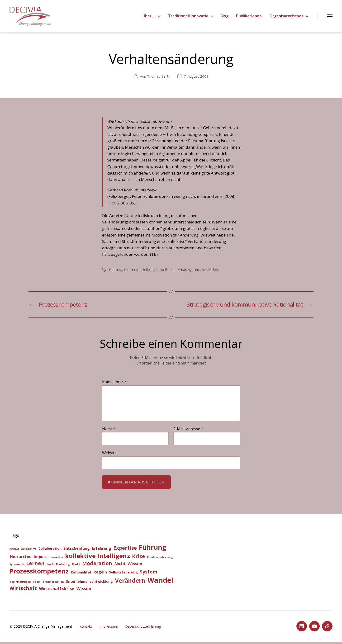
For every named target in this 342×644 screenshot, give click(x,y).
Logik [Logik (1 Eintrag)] (50, 567)
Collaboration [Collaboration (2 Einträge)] (50, 551)
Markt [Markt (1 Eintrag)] (76, 567)
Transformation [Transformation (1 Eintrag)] (53, 584)
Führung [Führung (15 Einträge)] (153, 550)
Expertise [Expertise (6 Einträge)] (125, 550)
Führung (115, 272)
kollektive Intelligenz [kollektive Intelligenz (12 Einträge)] (97, 558)
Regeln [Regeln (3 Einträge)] (100, 574)
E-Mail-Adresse (188, 431)
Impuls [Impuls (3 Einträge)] (40, 559)
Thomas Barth (159, 79)
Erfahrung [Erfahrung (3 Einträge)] (102, 551)
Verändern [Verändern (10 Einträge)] (130, 583)
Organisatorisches (286, 17)
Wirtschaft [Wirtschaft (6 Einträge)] (23, 591)
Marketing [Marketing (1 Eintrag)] (63, 567)
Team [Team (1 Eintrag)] (37, 584)
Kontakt (86, 629)
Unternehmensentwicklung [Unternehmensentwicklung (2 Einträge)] (89, 584)
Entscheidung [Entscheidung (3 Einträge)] (77, 551)
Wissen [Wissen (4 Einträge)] (84, 591)
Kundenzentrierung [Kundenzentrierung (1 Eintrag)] (160, 559)
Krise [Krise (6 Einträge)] (138, 559)
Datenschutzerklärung (143, 629)
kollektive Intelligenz (159, 272)
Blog (224, 17)
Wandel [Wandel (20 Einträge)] (160, 582)
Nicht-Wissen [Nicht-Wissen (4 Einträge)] (128, 566)
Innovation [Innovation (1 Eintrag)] (56, 559)
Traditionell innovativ (188, 17)
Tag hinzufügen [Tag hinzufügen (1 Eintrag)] (20, 584)
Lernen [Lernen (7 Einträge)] (35, 566)
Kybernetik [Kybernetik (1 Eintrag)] (17, 567)
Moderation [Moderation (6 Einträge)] (97, 566)
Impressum (109, 629)
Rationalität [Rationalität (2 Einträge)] (81, 575)
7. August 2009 (196, 79)
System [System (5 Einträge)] (149, 574)
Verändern (211, 272)
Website (109, 455)
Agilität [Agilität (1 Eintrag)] (14, 551)
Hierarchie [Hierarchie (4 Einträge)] (21, 559)
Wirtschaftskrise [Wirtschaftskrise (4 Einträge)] (57, 591)
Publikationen (249, 17)
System (194, 272)
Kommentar (114, 384)
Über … (149, 17)
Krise (182, 272)
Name (109, 431)
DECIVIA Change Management (48, 629)
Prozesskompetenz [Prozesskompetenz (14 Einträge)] (39, 573)
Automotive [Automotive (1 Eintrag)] (29, 551)
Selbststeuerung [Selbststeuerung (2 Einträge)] (123, 575)
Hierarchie (132, 272)
